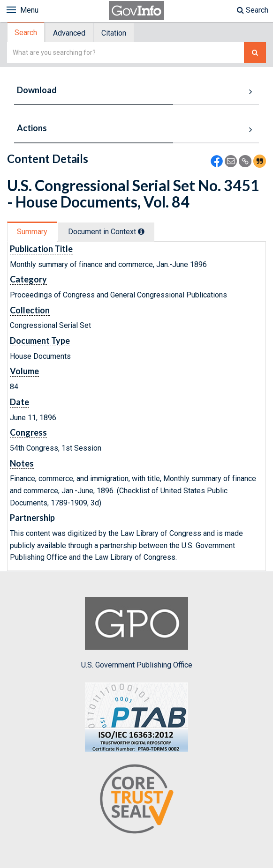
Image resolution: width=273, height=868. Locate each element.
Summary (32, 232)
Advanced (69, 33)
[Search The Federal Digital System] (255, 53)
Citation (114, 33)
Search (253, 10)
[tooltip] (141, 231)
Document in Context (106, 232)
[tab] (26, 33)
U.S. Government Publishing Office (137, 633)
